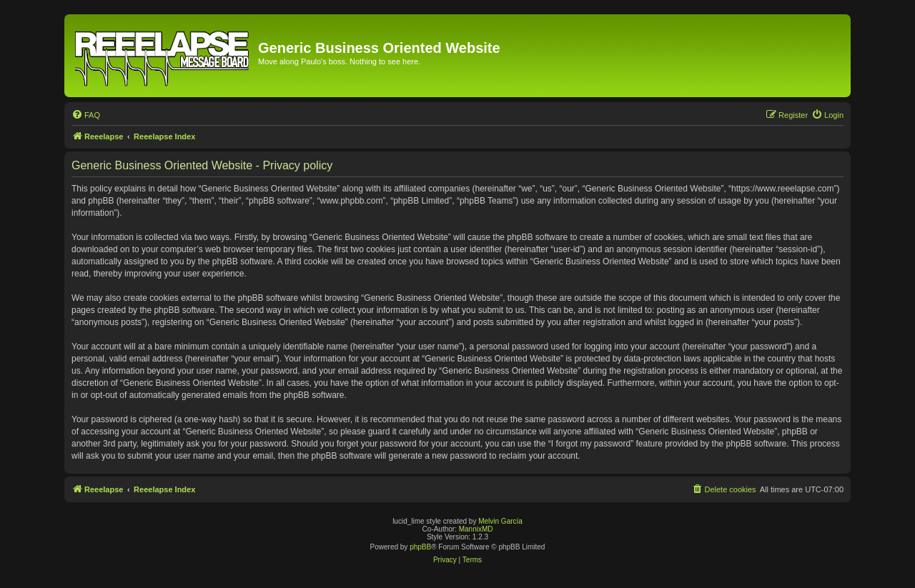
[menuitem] (86, 115)
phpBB (420, 547)
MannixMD (476, 529)
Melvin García (500, 521)
